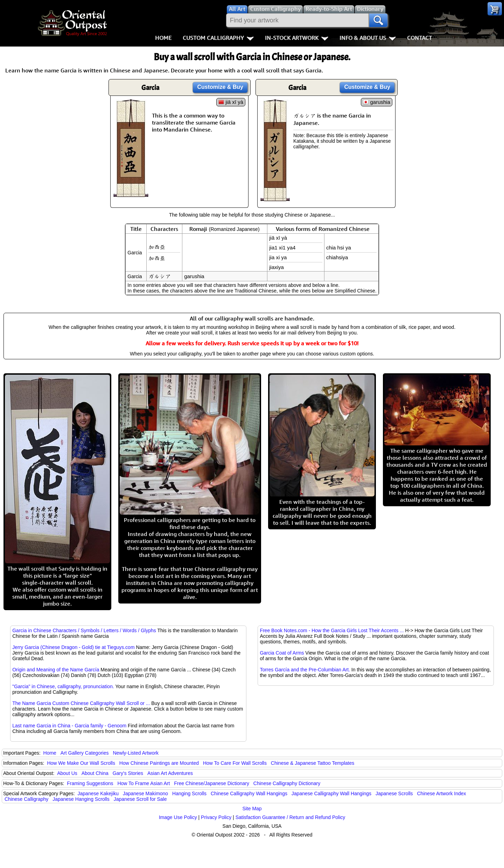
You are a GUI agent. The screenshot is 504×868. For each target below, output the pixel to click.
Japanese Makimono (145, 793)
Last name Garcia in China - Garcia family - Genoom (69, 726)
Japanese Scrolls (394, 793)
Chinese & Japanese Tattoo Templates (313, 763)
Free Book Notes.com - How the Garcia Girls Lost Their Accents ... (332, 630)
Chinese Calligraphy (26, 799)
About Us (67, 773)
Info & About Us (368, 38)
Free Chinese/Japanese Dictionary (212, 783)
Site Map (252, 809)
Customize (220, 87)
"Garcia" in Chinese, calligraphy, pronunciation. (63, 686)
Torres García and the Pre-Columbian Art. (305, 670)
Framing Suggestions (90, 783)
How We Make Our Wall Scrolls (81, 763)
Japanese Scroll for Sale (140, 799)
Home (163, 38)
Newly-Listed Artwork (136, 753)
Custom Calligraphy (218, 38)
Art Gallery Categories (85, 753)
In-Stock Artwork (297, 38)
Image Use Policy (178, 817)
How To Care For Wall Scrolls (235, 763)
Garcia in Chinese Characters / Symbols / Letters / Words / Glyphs (84, 630)
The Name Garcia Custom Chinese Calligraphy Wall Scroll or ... (81, 703)
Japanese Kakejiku (98, 793)
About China (95, 773)
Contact (419, 38)
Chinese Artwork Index (442, 793)
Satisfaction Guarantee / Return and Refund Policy (290, 817)
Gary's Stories (128, 773)
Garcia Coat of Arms (282, 653)
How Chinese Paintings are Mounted (159, 763)
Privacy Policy (216, 817)
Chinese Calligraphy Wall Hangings (249, 793)
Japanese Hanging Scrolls (81, 799)
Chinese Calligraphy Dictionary (287, 783)
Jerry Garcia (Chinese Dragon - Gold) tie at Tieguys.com (73, 647)
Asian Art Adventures (170, 773)
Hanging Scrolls (189, 793)
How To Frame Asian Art (143, 783)
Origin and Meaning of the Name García (56, 670)
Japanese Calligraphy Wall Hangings (331, 793)
